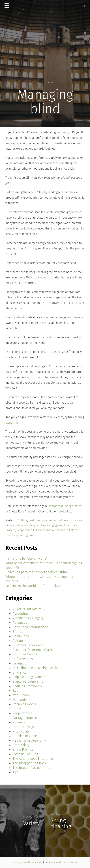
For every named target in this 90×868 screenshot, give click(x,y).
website (61, 511)
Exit (15, 691)
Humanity (20, 700)
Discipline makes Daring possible (37, 668)
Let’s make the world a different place (33, 586)
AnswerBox (72, 863)
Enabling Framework (27, 686)
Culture (23, 520)
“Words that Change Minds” (65, 506)
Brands (18, 632)
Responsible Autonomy (31, 530)
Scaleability (21, 745)
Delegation (21, 663)
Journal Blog (58, 863)
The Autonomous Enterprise (64, 530)
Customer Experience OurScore (49, 520)
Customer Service (25, 654)
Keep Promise (22, 713)
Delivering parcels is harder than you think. (37, 572)
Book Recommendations (30, 627)
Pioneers (19, 722)
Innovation (21, 709)
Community (21, 636)
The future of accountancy (32, 768)
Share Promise (23, 750)
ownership (12, 423)
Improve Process (24, 704)
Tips (16, 772)
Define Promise (24, 659)
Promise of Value (25, 736)
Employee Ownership (28, 682)
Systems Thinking (25, 754)
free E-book (21, 695)
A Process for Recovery (29, 609)
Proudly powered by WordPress (28, 863)
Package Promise (25, 718)
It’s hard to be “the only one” (26, 559)
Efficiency (19, 672)
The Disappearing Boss (20, 535)
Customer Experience (28, 645)
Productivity (21, 731)
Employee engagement (50, 525)
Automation (21, 623)
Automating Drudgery (28, 618)
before (18, 308)
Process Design (23, 727)
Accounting (21, 613)
